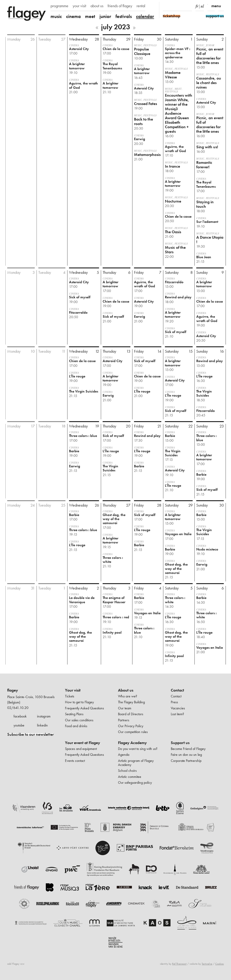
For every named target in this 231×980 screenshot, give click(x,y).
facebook (20, 716)
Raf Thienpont (179, 964)
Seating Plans (74, 714)
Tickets (70, 696)
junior (105, 16)
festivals (124, 16)
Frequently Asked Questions (84, 708)
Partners (124, 720)
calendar (145, 16)
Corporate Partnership (186, 761)
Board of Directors (131, 714)
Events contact (75, 761)
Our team (125, 708)
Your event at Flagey (83, 743)
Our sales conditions (79, 720)
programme (59, 6)
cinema (73, 16)
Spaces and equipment (81, 749)
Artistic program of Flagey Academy (136, 763)
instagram (44, 716)
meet (90, 16)
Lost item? (177, 714)
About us (126, 690)
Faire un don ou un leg (186, 755)
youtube (19, 725)
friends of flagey (120, 6)
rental (141, 6)
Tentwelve (207, 964)
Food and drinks (76, 726)
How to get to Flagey (79, 702)
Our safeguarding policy (135, 782)
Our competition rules (133, 732)
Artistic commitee (130, 777)
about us (97, 6)
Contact (177, 690)
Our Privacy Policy (131, 726)
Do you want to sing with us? (138, 749)
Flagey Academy (132, 743)
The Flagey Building (131, 702)
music (56, 16)
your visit (79, 6)
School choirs (127, 771)
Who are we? (128, 696)
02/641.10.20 (18, 708)
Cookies (219, 964)
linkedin (42, 725)
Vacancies (178, 708)
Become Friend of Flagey (188, 749)
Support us (180, 743)
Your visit (73, 690)
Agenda (124, 755)
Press (174, 702)
